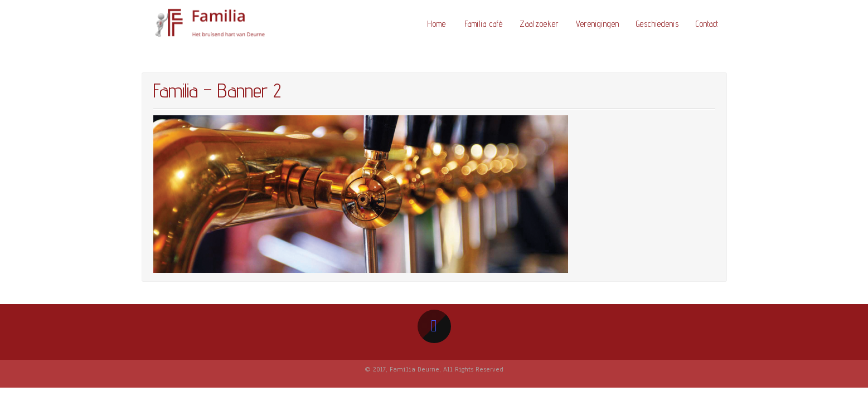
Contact (707, 24)
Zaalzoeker (539, 24)
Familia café (484, 24)
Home (437, 24)
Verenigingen (598, 24)
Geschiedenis (658, 24)
